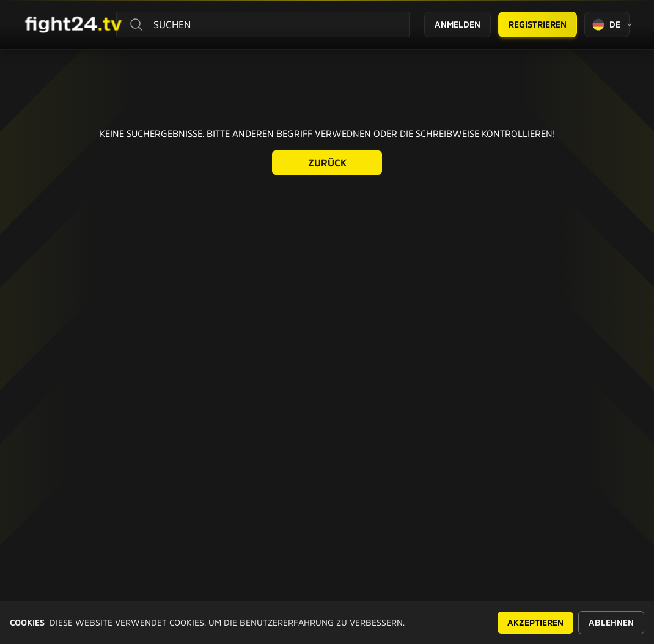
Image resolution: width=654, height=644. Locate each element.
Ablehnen (611, 623)
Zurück (327, 163)
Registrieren (538, 24)
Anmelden (457, 24)
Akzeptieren (535, 623)
